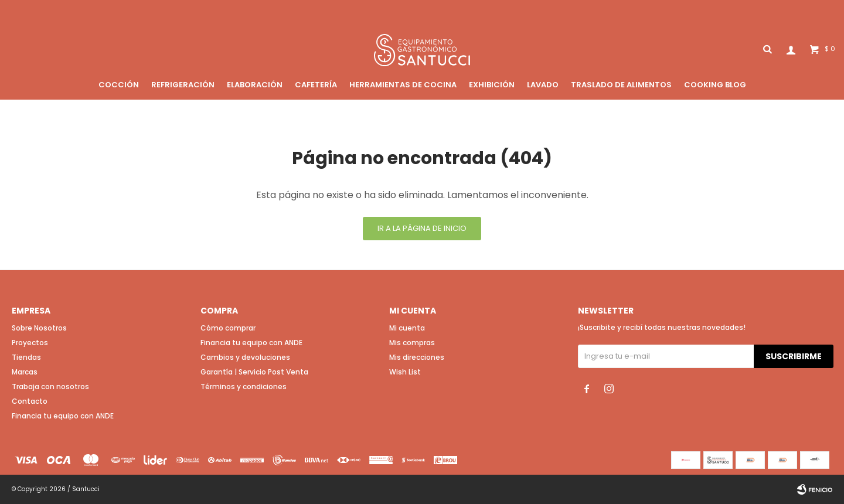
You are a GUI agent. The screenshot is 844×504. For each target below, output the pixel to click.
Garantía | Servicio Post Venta (254, 372)
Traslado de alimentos (621, 85)
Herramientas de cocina (403, 85)
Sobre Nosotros (39, 328)
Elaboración (255, 85)
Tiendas (26, 357)
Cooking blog (715, 85)
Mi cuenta (407, 328)
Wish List (405, 372)
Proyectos (30, 343)
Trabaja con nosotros (50, 386)
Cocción (119, 85)
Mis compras (412, 343)
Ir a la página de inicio (422, 228)
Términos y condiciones (244, 386)
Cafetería (316, 85)
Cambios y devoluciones (245, 357)
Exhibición (492, 85)
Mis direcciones (417, 357)
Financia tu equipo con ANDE (63, 416)
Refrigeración (183, 85)
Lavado (543, 85)
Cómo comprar (228, 328)
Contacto (30, 401)
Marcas (25, 372)
